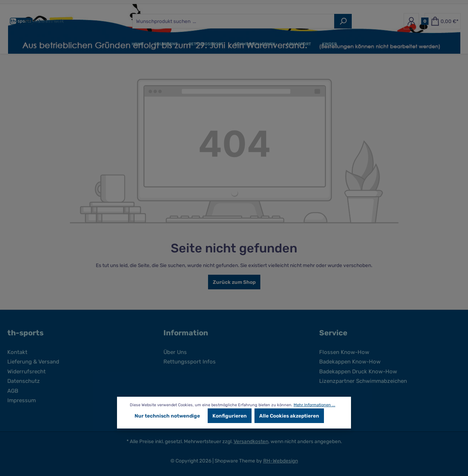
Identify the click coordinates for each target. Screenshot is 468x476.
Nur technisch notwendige (167, 416)
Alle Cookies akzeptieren (289, 416)
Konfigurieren (230, 416)
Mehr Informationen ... (314, 405)
